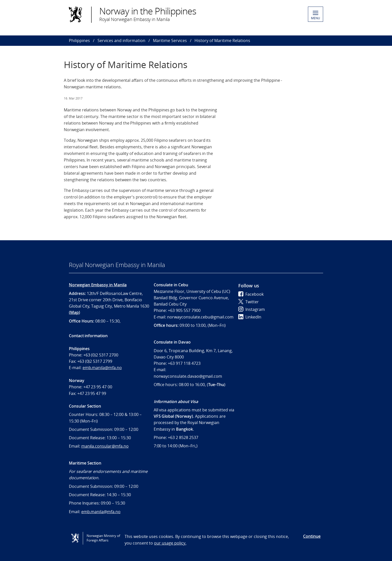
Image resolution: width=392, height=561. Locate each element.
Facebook (251, 294)
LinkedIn (250, 317)
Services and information (121, 41)
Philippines (79, 41)
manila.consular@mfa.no (105, 446)
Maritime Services (170, 41)
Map (74, 312)
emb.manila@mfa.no (102, 368)
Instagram (252, 309)
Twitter (249, 302)
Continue (312, 536)
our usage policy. (170, 543)
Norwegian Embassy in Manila (98, 285)
